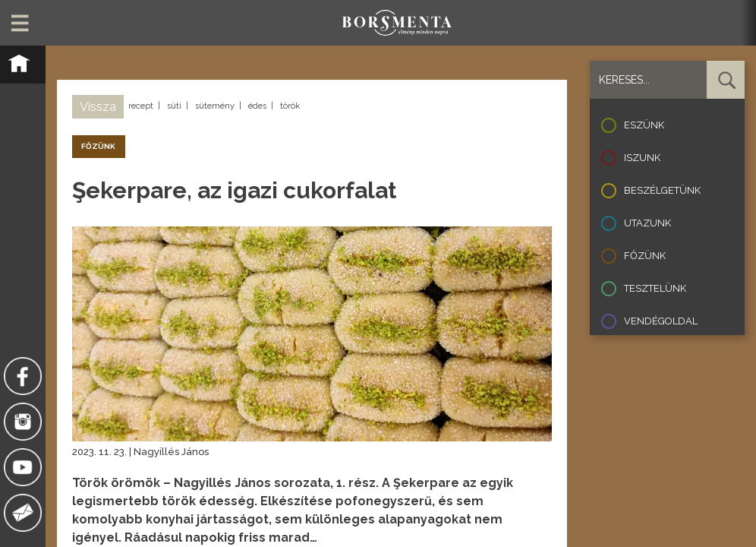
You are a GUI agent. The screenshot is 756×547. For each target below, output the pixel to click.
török (290, 106)
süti (174, 106)
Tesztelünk (655, 288)
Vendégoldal (661, 321)
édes (257, 106)
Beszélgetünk (662, 190)
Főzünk (645, 256)
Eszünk (644, 125)
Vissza (98, 107)
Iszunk (642, 158)
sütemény (215, 106)
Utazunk (647, 223)
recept (141, 106)
